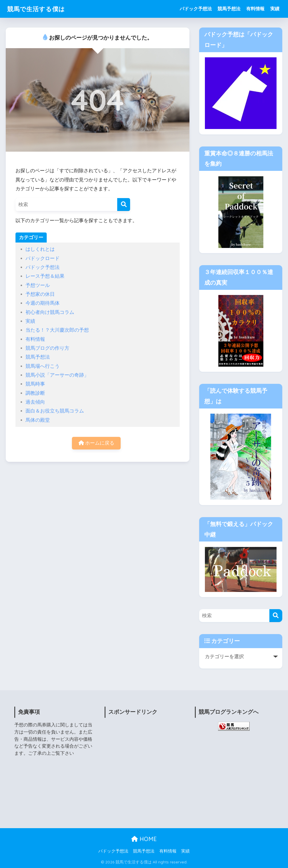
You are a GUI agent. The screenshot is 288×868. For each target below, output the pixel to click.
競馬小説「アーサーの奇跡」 (57, 375)
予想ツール (38, 285)
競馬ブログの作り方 (47, 348)
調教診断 (35, 393)
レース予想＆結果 (45, 276)
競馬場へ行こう (43, 366)
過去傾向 (35, 402)
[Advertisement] (144, 772)
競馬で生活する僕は (39, 9)
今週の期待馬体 (43, 303)
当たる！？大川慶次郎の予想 (57, 330)
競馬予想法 (229, 9)
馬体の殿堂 (38, 420)
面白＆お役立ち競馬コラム (55, 411)
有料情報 (255, 9)
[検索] (124, 205)
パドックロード (43, 258)
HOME (144, 839)
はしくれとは (40, 249)
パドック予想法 (196, 9)
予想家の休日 (40, 294)
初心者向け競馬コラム (50, 312)
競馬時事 (35, 384)
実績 (275, 9)
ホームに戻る (96, 443)
